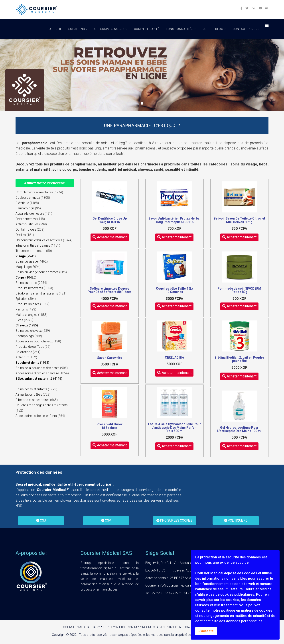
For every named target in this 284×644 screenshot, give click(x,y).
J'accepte (206, 631)
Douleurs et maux (28, 198)
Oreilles (21, 235)
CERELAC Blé (174, 357)
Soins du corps (26, 283)
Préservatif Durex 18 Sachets (109, 426)
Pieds (19, 320)
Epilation (22, 299)
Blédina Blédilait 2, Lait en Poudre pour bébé (239, 359)
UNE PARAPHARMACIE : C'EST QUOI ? (142, 126)
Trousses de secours (31, 251)
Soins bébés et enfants (31, 389)
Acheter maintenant (110, 237)
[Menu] (266, 26)
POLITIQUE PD (236, 520)
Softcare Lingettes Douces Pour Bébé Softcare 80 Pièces (110, 290)
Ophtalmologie (26, 230)
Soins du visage (27, 261)
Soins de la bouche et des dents (37, 368)
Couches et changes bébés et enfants (42, 405)
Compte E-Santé (147, 29)
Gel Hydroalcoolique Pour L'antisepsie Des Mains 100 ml (239, 429)
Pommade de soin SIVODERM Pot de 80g (239, 290)
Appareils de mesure (30, 214)
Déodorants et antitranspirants (37, 293)
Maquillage (23, 267)
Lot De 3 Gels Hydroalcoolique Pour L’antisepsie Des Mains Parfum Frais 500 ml (174, 427)
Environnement (26, 219)
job (206, 29)
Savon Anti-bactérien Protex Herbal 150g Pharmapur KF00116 (174, 220)
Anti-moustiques (27, 224)
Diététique (22, 203)
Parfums (22, 309)
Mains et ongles (27, 315)
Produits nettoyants (29, 288)
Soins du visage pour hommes (37, 272)
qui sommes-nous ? (109, 29)
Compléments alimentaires (34, 192)
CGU (41, 520)
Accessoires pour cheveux (34, 341)
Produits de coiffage (30, 347)
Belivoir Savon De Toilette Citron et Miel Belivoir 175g (239, 220)
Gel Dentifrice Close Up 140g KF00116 (110, 220)
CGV (106, 520)
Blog (219, 29)
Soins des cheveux (29, 331)
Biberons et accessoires (33, 400)
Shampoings (25, 336)
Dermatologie (25, 208)
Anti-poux (22, 357)
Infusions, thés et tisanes (33, 245)
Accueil (56, 29)
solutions (77, 29)
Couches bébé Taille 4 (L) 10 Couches (174, 290)
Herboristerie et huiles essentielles (39, 240)
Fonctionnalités (180, 29)
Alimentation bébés (29, 395)
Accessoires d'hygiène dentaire (37, 373)
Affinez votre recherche (45, 183)
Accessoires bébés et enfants (36, 416)
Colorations (24, 352)
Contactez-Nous (246, 29)
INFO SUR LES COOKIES (175, 520)
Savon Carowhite (110, 358)
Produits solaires (28, 304)
